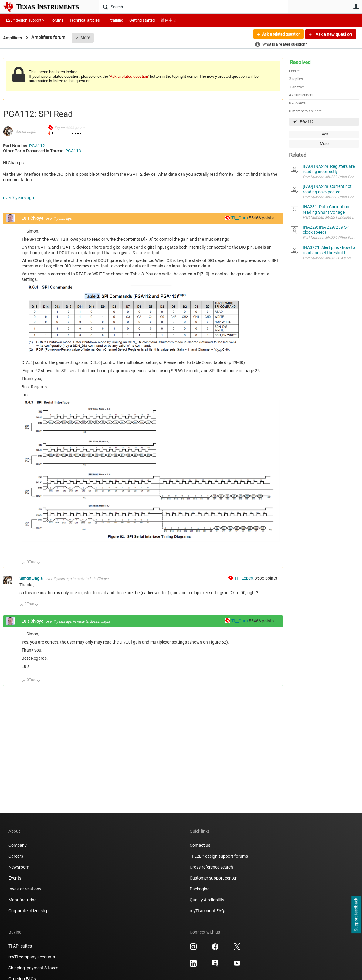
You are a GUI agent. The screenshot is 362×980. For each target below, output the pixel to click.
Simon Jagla (26, 132)
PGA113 (73, 151)
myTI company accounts (32, 957)
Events (15, 878)
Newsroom (19, 867)
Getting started (142, 20)
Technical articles (85, 20)
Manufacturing (23, 900)
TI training (115, 20)
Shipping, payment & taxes (33, 968)
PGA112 (307, 122)
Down (39, 564)
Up (24, 564)
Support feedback (356, 915)
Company (18, 845)
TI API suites (20, 946)
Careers (16, 856)
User (356, 6)
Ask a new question (333, 34)
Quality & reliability (207, 900)
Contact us (200, 845)
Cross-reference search (211, 867)
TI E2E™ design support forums (219, 856)
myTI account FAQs (208, 911)
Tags (324, 134)
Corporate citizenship (29, 911)
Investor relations (25, 889)
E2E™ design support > (25, 20)
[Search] (193, 7)
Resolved (300, 62)
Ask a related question (279, 34)
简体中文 (169, 20)
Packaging (200, 889)
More (87, 38)
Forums (57, 20)
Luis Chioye (33, 218)
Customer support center (213, 878)
